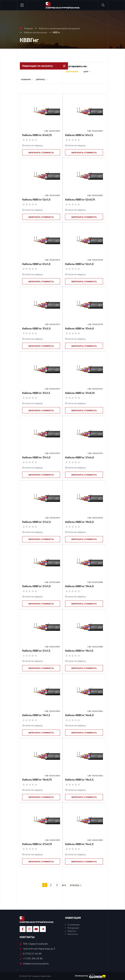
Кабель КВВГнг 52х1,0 (79, 264)
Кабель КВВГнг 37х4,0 (79, 328)
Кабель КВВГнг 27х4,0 (79, 457)
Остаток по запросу (32, 145)
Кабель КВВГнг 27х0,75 (37, 844)
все (64, 885)
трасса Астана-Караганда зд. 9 (37, 948)
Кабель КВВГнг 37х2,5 (36, 328)
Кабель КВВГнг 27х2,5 (37, 522)
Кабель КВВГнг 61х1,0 (36, 264)
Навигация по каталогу (38, 66)
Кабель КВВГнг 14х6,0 (79, 715)
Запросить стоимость (41, 152)
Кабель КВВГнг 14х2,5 (79, 844)
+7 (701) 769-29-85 (31, 958)
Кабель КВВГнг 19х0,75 (37, 779)
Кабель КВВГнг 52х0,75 (80, 199)
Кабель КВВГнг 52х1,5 (36, 199)
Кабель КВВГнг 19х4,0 (79, 586)
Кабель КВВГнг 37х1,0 (36, 457)
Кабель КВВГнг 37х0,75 (80, 393)
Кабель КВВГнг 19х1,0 (79, 651)
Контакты (73, 934)
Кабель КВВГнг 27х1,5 (36, 651)
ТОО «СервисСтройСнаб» (34, 944)
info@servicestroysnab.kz (34, 963)
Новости (72, 931)
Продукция (73, 928)
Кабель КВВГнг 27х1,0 (36, 586)
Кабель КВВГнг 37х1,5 (36, 393)
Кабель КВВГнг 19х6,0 (79, 522)
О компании (74, 924)
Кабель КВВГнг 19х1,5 (36, 715)
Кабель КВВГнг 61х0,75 (37, 135)
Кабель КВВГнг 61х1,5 (79, 135)
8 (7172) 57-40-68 (31, 953)
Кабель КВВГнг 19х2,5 (79, 779)
